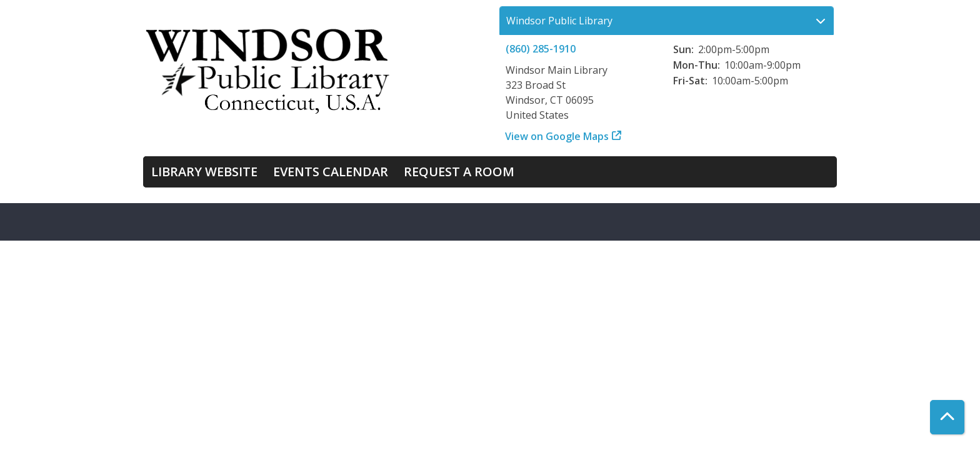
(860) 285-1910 (541, 49)
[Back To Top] (947, 417)
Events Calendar (331, 172)
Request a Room (459, 172)
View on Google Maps (557, 136)
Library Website (204, 172)
